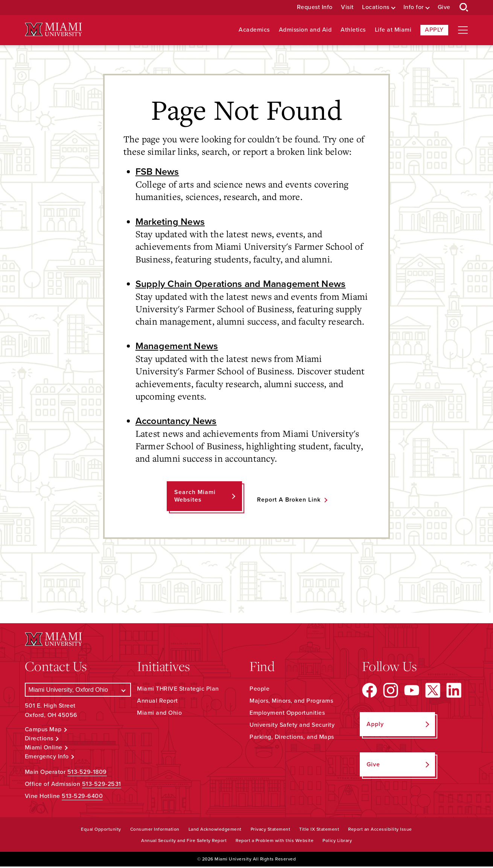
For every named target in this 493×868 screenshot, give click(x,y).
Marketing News (171, 222)
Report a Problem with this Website (275, 842)
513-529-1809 (87, 773)
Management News (178, 347)
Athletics (353, 30)
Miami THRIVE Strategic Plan (178, 690)
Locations (376, 7)
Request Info (315, 7)
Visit (347, 7)
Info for (414, 7)
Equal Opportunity (101, 830)
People (259, 690)
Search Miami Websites (195, 497)
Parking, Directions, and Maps (292, 738)
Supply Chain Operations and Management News (244, 284)
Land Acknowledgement (215, 830)
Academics (254, 30)
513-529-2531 (102, 785)
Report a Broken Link (289, 501)
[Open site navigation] (463, 30)
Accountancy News (178, 422)
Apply (434, 30)
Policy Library (337, 842)
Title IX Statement (319, 830)
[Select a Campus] (78, 691)
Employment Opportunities (287, 714)
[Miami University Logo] (53, 30)
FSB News (158, 172)
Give (444, 7)
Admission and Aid (305, 30)
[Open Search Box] (464, 8)
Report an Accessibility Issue (380, 830)
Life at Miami (393, 30)
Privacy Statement (271, 830)
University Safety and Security (292, 726)
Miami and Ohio (159, 714)
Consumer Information (155, 830)
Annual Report (157, 702)
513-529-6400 (82, 797)
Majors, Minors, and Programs (291, 702)
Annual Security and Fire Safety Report (184, 842)
